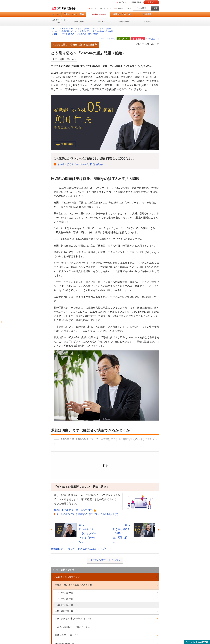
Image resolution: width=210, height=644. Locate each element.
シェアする (111, 39)
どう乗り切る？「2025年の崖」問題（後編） (81, 164)
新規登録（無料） (126, 470)
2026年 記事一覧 (65, 593)
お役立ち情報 (79, 22)
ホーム (56, 14)
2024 (56, 34)
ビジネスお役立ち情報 (102, 29)
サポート (93, 8)
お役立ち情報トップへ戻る (106, 560)
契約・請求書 (125, 22)
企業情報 (147, 14)
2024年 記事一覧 (65, 605)
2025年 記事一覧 (65, 599)
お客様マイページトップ (59, 21)
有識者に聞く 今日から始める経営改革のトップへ (79, 549)
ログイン (151, 2)
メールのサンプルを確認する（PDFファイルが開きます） (88, 514)
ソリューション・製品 (74, 14)
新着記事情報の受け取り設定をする (74, 510)
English (129, 8)
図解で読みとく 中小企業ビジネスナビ (74, 619)
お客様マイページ (99, 15)
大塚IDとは (122, 2)
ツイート (102, 39)
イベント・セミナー (106, 8)
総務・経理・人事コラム (67, 635)
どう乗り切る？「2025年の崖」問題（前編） (80, 34)
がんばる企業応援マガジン (65, 31)
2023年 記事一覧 (65, 611)
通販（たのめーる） (123, 14)
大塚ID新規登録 (136, 2)
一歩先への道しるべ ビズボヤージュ (72, 627)
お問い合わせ (120, 8)
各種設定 (147, 22)
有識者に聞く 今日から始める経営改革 (96, 31)
